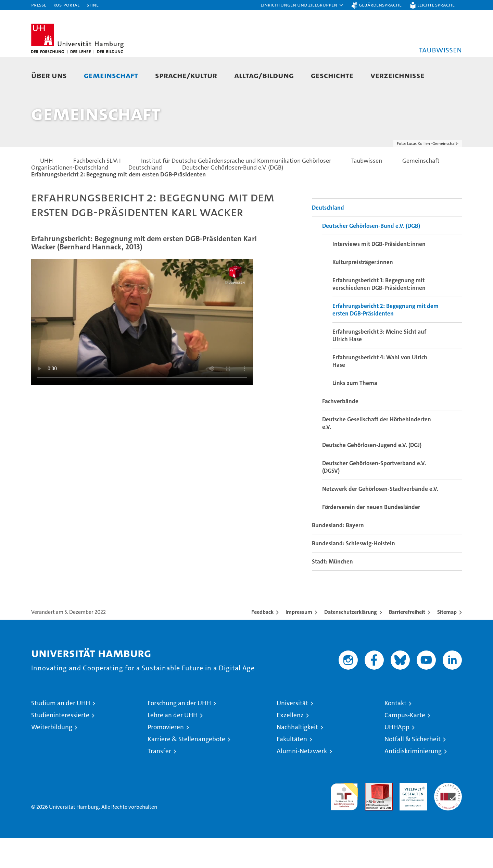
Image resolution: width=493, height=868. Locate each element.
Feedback (262, 642)
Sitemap (447, 642)
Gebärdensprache (380, 5)
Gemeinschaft (111, 75)
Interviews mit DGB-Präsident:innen (379, 274)
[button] (302, 5)
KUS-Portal (66, 5)
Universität (292, 733)
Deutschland (328, 238)
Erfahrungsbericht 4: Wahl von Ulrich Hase (380, 391)
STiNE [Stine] (93, 5)
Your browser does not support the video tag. (142, 352)
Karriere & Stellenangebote (186, 769)
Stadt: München (332, 592)
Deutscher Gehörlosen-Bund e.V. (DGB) (371, 256)
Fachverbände (340, 431)
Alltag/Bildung (264, 75)
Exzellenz (290, 745)
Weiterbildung (52, 757)
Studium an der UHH (61, 733)
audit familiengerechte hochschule (344, 824)
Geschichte (332, 75)
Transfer (159, 781)
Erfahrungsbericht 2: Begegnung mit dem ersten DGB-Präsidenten (385, 340)
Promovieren (166, 757)
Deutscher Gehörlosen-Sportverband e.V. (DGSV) (374, 497)
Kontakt (395, 733)
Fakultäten (292, 769)
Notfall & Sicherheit (413, 769)
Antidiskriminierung (413, 781)
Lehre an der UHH (173, 745)
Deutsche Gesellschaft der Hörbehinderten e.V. (377, 453)
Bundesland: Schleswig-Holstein (353, 573)
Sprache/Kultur (186, 75)
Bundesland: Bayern (338, 555)
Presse (39, 5)
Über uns (49, 75)
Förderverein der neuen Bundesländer (371, 537)
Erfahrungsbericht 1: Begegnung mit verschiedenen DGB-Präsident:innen (379, 314)
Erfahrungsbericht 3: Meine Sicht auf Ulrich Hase (379, 365)
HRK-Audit (412, 816)
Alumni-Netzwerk (302, 781)
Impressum (299, 642)
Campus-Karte (405, 745)
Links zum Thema (355, 413)
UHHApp (397, 757)
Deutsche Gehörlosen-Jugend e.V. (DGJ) (372, 475)
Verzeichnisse (397, 75)
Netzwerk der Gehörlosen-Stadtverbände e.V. (380, 519)
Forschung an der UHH (179, 733)
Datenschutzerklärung (351, 642)
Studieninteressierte (60, 745)
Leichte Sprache (436, 5)
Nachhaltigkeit (297, 757)
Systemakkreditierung (448, 816)
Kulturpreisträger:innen (363, 292)
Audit (371, 816)
